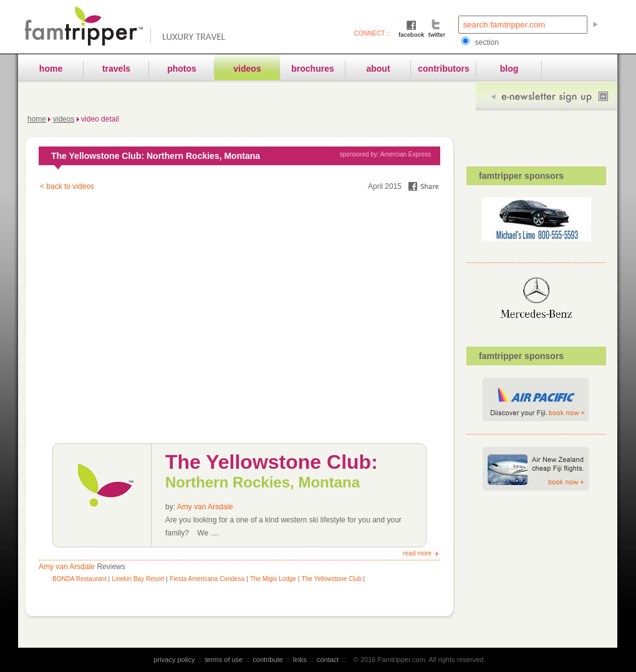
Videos (64, 119)
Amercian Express (406, 154)
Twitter (437, 28)
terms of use (224, 660)
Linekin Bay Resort (138, 579)
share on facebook (424, 186)
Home (37, 119)
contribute (267, 660)
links (300, 660)
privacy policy (175, 660)
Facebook (412, 28)
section (480, 42)
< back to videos (67, 186)
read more (417, 553)
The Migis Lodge (273, 579)
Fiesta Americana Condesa (207, 579)
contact (328, 660)
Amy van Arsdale (205, 507)
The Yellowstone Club (332, 579)
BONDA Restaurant (80, 579)
